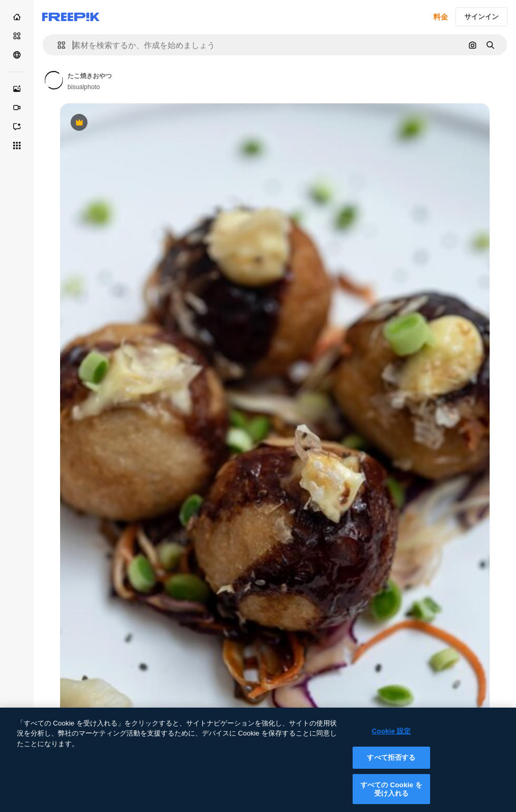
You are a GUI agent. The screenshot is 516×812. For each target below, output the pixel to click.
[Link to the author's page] (54, 80)
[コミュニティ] (17, 55)
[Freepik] (71, 17)
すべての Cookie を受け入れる (391, 797)
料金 (441, 17)
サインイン (481, 17)
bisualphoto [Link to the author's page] (84, 87)
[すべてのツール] (17, 146)
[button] (57, 45)
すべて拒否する (391, 765)
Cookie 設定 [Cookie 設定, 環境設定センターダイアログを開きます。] (391, 738)
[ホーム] (17, 17)
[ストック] (17, 36)
